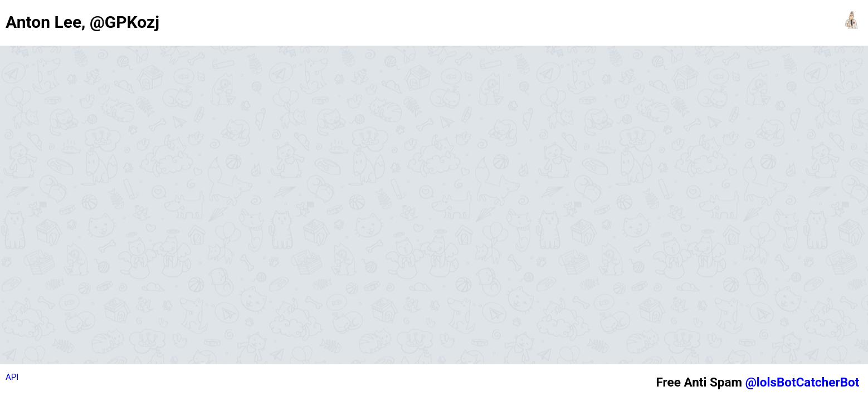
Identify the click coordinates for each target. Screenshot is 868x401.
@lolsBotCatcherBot (803, 382)
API (12, 377)
